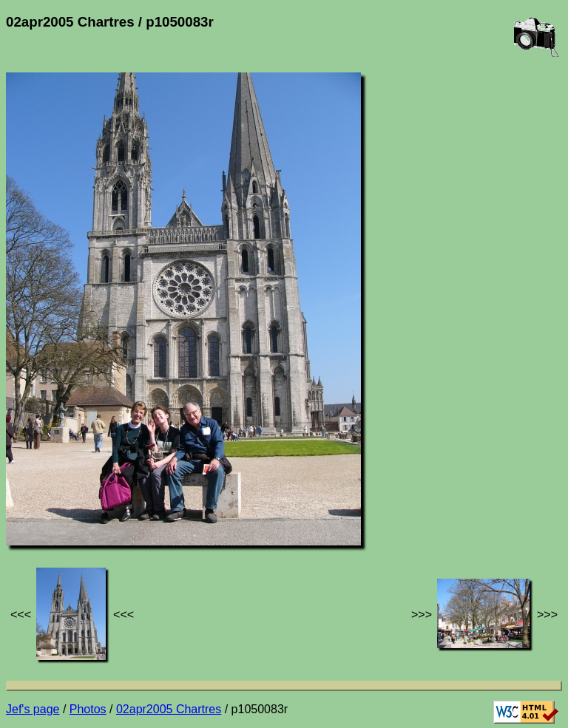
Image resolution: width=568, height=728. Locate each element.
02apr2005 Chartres (169, 709)
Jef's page (33, 709)
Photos (88, 709)
